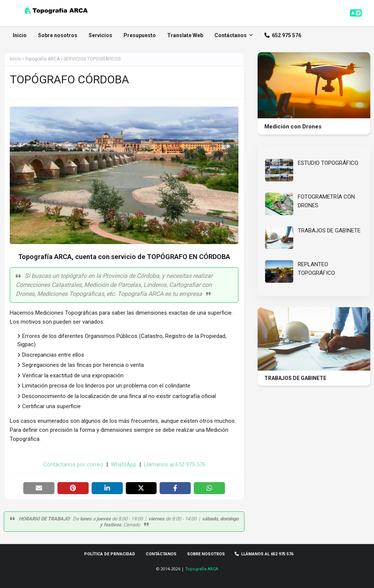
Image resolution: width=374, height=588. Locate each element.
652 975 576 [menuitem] (283, 35)
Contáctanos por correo (73, 464)
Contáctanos (161, 554)
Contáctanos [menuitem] (231, 35)
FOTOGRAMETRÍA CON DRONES (326, 201)
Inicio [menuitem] (20, 35)
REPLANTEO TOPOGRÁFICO (316, 269)
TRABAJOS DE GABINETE (329, 231)
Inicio (15, 59)
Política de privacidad (110, 554)
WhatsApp (124, 464)
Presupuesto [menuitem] (140, 35)
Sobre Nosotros (206, 554)
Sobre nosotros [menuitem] (58, 35)
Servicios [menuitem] (101, 35)
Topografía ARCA (202, 569)
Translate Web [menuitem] (185, 35)
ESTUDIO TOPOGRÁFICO (328, 163)
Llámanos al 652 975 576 (175, 464)
